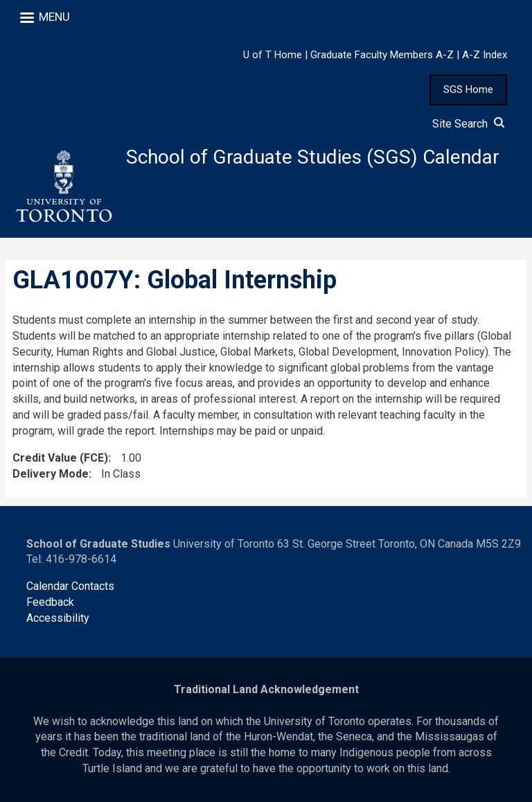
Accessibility (58, 618)
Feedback (50, 602)
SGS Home (468, 89)
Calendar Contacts (70, 586)
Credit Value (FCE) (60, 458)
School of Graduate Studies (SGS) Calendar (313, 157)
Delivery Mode (51, 474)
